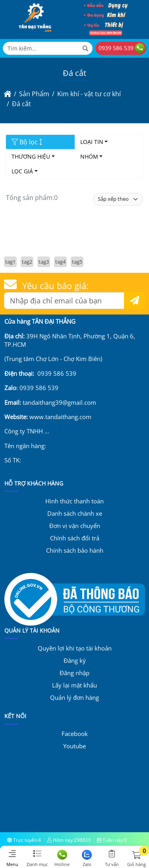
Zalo (87, 858)
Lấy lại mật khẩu (74, 685)
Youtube (74, 746)
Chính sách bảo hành (75, 550)
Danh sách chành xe (75, 513)
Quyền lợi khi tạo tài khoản (75, 648)
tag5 (77, 262)
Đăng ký (75, 660)
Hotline (62, 858)
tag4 (60, 262)
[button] (136, 855)
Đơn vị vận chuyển (75, 526)
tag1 (10, 262)
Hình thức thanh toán (74, 501)
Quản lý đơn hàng (74, 697)
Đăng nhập (74, 673)
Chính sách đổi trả (75, 538)
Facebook (75, 734)
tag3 (44, 262)
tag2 (27, 262)
